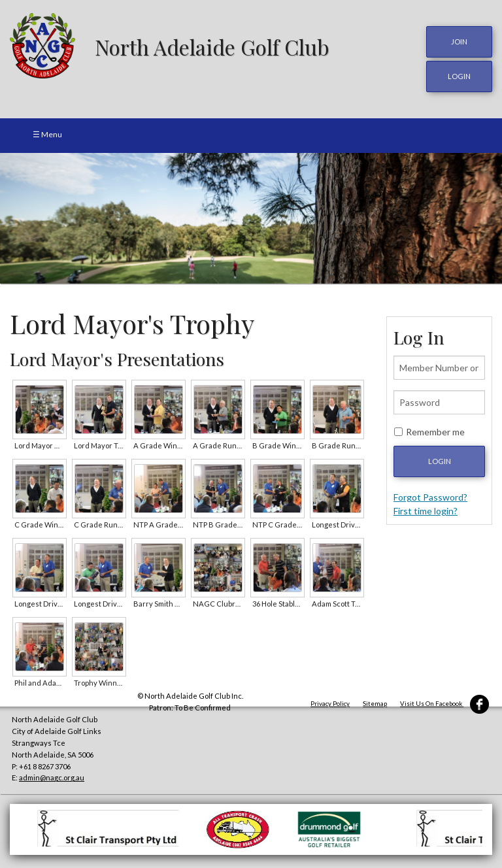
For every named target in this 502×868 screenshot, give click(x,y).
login (459, 76)
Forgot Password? (430, 497)
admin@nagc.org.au (52, 777)
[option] (251, 218)
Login (440, 461)
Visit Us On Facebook (444, 704)
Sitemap (375, 704)
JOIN (459, 42)
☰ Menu (47, 134)
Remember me (435, 432)
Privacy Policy (330, 704)
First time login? (426, 511)
